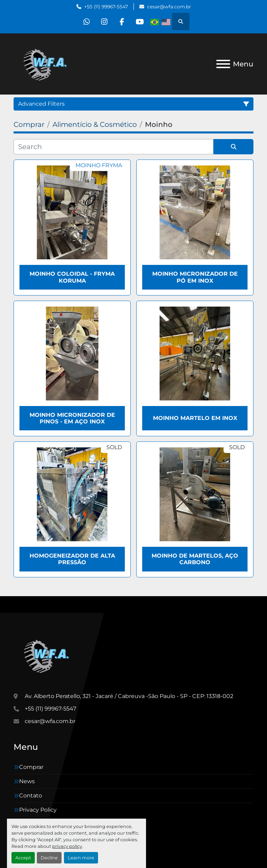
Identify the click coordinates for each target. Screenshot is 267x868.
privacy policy (67, 846)
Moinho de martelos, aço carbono (195, 559)
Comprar (31, 767)
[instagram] (104, 22)
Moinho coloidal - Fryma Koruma (72, 277)
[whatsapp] (87, 22)
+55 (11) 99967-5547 (106, 7)
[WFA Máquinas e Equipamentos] (48, 655)
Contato (31, 796)
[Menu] (223, 64)
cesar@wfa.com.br (169, 7)
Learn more (81, 858)
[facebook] (122, 22)
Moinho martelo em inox (195, 418)
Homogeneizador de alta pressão (72, 559)
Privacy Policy (38, 810)
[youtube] (140, 22)
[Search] (114, 147)
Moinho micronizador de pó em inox (195, 277)
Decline (49, 858)
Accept (23, 858)
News (27, 781)
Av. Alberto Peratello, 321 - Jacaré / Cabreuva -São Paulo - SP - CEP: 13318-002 (129, 696)
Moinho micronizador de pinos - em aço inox (72, 418)
